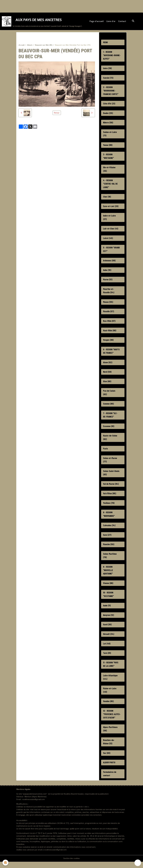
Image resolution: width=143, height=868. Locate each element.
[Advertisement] (48, 6)
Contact (122, 22)
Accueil (21, 46)
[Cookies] (6, 863)
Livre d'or (111, 22)
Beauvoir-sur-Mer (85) (44, 46)
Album (30, 46)
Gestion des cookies (72, 865)
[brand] (42, 22)
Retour (57, 113)
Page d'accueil (97, 22)
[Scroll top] (138, 863)
